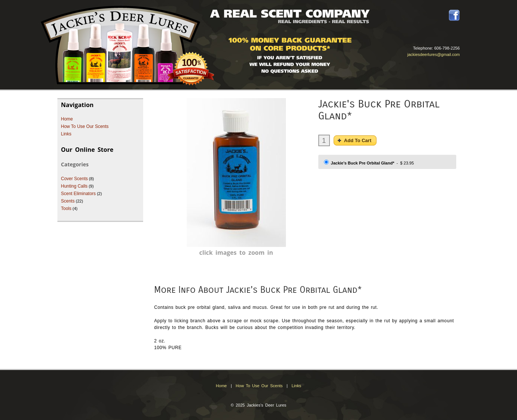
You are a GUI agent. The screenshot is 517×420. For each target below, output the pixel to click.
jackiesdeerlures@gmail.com (434, 54)
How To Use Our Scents (85, 126)
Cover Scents (75, 179)
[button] (355, 140)
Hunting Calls (74, 186)
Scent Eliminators (78, 194)
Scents (68, 201)
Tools (66, 209)
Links (66, 134)
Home (67, 119)
